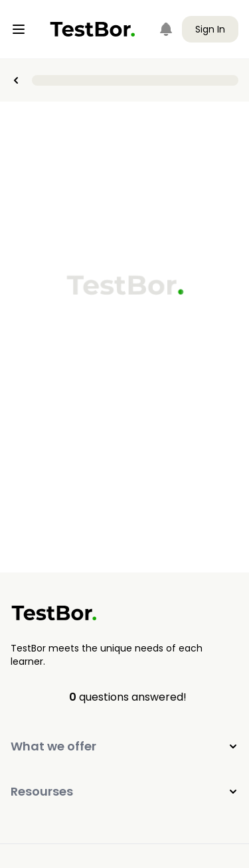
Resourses (124, 791)
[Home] (93, 29)
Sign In (210, 29)
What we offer (124, 746)
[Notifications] (166, 29)
